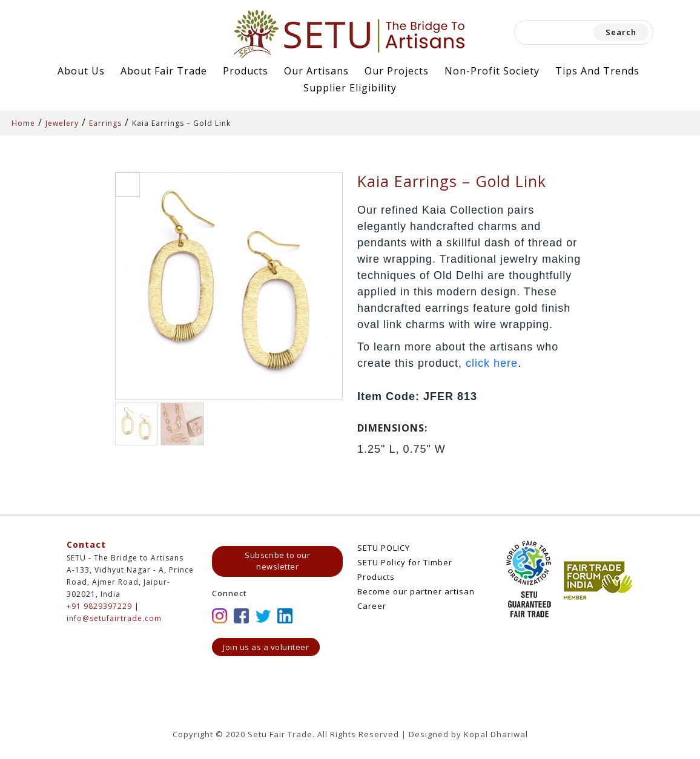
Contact (86, 544)
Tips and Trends (597, 71)
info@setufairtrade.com (114, 618)
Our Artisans (316, 71)
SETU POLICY (384, 548)
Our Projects (397, 71)
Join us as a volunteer (266, 647)
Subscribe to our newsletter (277, 561)
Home (23, 123)
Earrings (105, 123)
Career (372, 606)
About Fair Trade (164, 71)
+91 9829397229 (99, 606)
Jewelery (62, 123)
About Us (81, 71)
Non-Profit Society (492, 71)
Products (246, 71)
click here (492, 363)
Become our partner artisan (416, 591)
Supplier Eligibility (350, 88)
